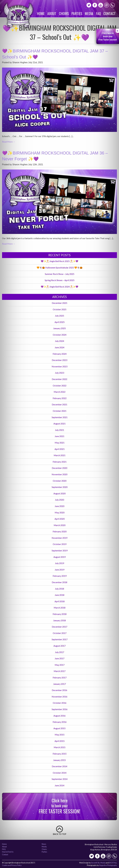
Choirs (64, 13)
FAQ (98, 13)
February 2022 (60, 398)
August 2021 (59, 424)
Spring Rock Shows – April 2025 (60, 280)
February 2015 (60, 754)
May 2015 (60, 735)
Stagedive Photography (108, 865)
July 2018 (59, 589)
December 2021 (59, 404)
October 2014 (60, 773)
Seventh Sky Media (98, 863)
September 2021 (60, 417)
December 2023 (59, 360)
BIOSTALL (113, 863)
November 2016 (59, 697)
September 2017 (60, 639)
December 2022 (59, 379)
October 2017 (60, 633)
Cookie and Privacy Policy (12, 865)
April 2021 (60, 449)
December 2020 (59, 468)
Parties (77, 13)
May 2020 (60, 512)
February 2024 (60, 354)
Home (41, 13)
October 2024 (60, 335)
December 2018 (59, 582)
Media (89, 13)
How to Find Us (8, 852)
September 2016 (60, 709)
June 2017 (59, 658)
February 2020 (60, 531)
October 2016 (60, 703)
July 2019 (59, 563)
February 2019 (60, 576)
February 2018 (60, 614)
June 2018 (59, 595)
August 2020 (59, 493)
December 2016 (59, 690)
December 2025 (59, 303)
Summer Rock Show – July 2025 (60, 274)
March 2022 (60, 392)
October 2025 (60, 309)
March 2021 (60, 455)
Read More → (9, 142)
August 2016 (59, 716)
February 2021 (60, 462)
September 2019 (60, 550)
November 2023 (59, 366)
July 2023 (59, 373)
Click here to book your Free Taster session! (108, 36)
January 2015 (59, 760)
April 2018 (60, 601)
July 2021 (59, 430)
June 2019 (59, 570)
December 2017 (59, 627)
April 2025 (60, 322)
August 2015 (59, 728)
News (44, 844)
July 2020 (59, 500)
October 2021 (60, 411)
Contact (109, 13)
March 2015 (60, 747)
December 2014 (59, 766)
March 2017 (60, 671)
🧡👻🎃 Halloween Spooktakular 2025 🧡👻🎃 (60, 268)
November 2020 (59, 474)
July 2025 (59, 316)
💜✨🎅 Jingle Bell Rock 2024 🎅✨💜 (59, 287)
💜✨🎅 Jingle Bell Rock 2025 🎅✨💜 (59, 261)
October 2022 (60, 385)
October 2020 (60, 481)
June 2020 (59, 506)
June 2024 (59, 347)
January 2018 (59, 620)
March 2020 (60, 525)
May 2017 (60, 665)
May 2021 (60, 443)
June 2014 (59, 785)
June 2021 (59, 436)
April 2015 (60, 741)
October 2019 (60, 544)
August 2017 (59, 646)
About (52, 13)
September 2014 (60, 779)
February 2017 (60, 677)
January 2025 (59, 328)
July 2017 (59, 652)
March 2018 (60, 608)
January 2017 (59, 684)
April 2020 (60, 519)
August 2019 (59, 557)
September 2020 (60, 487)
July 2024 (59, 341)
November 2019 (59, 538)
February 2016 (60, 722)
